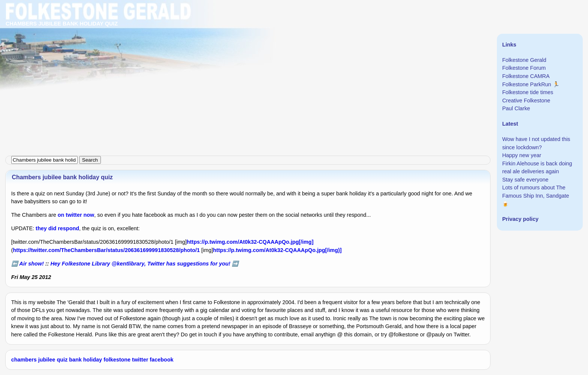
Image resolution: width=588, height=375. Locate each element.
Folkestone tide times (528, 92)
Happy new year (522, 155)
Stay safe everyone (525, 180)
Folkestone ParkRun (526, 84)
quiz (62, 360)
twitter (140, 360)
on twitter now (76, 215)
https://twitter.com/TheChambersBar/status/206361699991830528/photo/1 (106, 250)
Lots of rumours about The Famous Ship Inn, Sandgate (535, 192)
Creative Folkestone (526, 100)
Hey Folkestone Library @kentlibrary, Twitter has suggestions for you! (140, 264)
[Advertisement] (225, 52)
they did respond (57, 228)
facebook (161, 360)
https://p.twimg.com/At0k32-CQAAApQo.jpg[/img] (250, 242)
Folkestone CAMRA (526, 76)
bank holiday (85, 360)
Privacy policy (520, 219)
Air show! (31, 264)
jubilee (47, 360)
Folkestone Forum (524, 68)
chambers (24, 360)
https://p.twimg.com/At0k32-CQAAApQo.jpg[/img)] (277, 250)
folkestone (117, 360)
